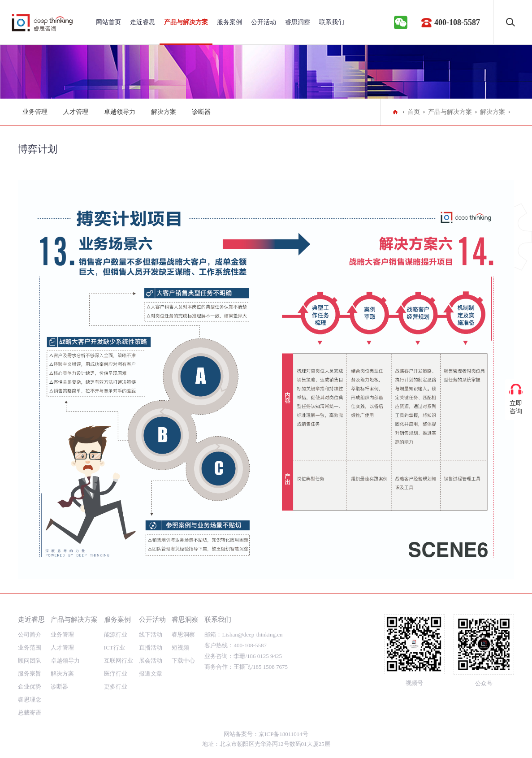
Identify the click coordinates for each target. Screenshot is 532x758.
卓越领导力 (120, 112)
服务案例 (229, 22)
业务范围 (30, 648)
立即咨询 (516, 407)
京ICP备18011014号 (283, 734)
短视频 (180, 648)
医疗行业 (116, 674)
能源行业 (116, 635)
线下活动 (151, 635)
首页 (414, 112)
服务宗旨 (30, 674)
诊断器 (201, 112)
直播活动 (151, 648)
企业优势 (30, 687)
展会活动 (151, 661)
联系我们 (332, 22)
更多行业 (116, 687)
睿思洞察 (298, 22)
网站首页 (108, 22)
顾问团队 (30, 661)
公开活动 (264, 22)
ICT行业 (115, 648)
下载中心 (183, 661)
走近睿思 (143, 22)
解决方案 (164, 112)
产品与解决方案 (186, 22)
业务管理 (35, 112)
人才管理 (76, 112)
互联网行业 (119, 661)
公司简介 (30, 635)
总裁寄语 (30, 713)
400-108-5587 (457, 22)
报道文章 (151, 674)
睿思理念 (30, 700)
